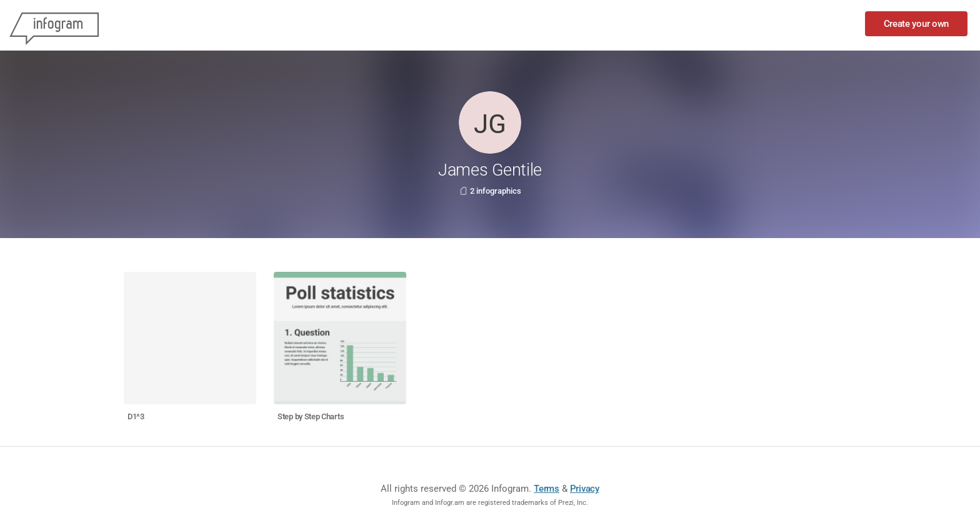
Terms (547, 489)
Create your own (917, 24)
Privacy (585, 489)
